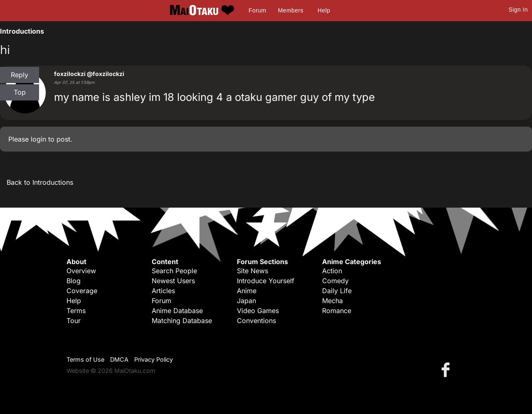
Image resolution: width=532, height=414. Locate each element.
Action (332, 271)
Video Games (258, 311)
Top (20, 92)
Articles (163, 291)
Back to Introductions (40, 182)
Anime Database (177, 311)
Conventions (256, 321)
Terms (76, 311)
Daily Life (337, 291)
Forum (257, 10)
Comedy (335, 281)
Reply (20, 75)
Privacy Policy (154, 359)
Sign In (518, 10)
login (38, 139)
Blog (74, 281)
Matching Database (182, 321)
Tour (74, 321)
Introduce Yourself (266, 281)
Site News (252, 271)
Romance (337, 311)
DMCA (119, 359)
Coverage (82, 291)
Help (324, 10)
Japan (246, 301)
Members (291, 10)
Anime (247, 291)
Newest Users (173, 281)
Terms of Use (85, 359)
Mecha (332, 301)
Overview (81, 271)
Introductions (22, 31)
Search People (174, 271)
